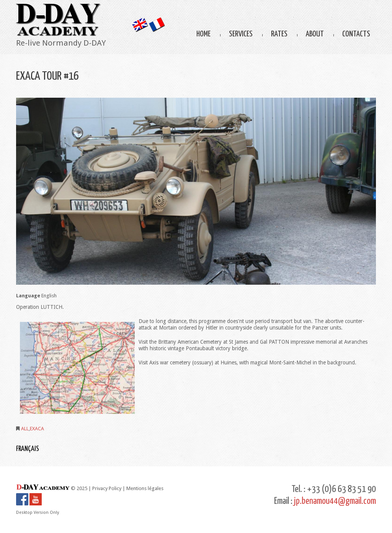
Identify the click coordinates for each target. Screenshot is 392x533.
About (315, 34)
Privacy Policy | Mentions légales (128, 488)
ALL (25, 429)
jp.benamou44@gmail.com (335, 501)
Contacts (356, 34)
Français (28, 449)
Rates (279, 34)
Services (241, 34)
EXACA (37, 429)
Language (28, 296)
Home (203, 34)
